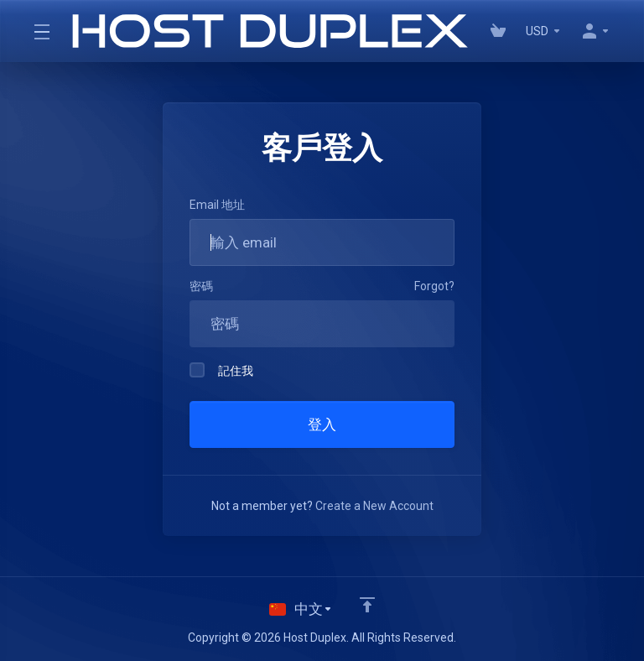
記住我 (221, 370)
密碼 (201, 286)
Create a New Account (374, 506)
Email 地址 (217, 205)
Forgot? (434, 286)
